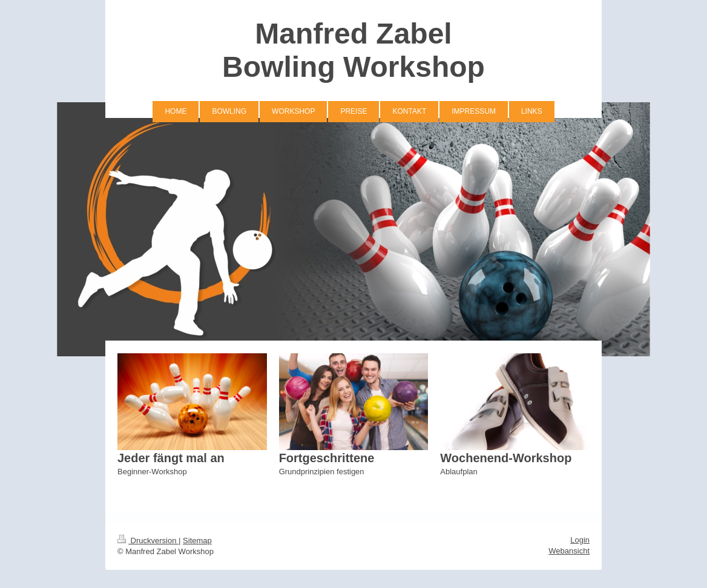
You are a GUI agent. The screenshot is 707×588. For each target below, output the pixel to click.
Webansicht (569, 551)
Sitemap (197, 541)
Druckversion (148, 541)
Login (580, 540)
